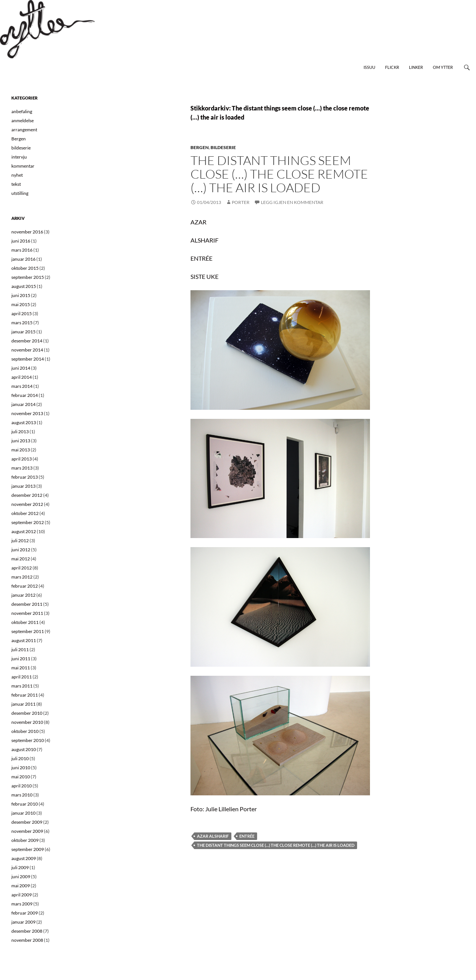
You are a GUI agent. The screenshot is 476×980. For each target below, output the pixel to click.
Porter (241, 202)
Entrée (247, 836)
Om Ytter (443, 67)
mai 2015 (21, 304)
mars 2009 (22, 904)
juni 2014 (21, 368)
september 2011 (28, 631)
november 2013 (27, 413)
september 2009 (28, 849)
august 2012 (24, 531)
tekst (16, 184)
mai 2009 (21, 886)
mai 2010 (21, 777)
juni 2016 (21, 241)
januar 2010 (23, 813)
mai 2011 (21, 668)
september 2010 (28, 740)
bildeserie (223, 147)
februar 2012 (25, 586)
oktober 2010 (25, 731)
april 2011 (22, 677)
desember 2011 (27, 604)
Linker (416, 67)
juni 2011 (21, 659)
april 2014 (22, 377)
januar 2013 (23, 486)
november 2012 (27, 504)
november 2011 (27, 613)
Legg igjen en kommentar (292, 202)
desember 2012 (27, 495)
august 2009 (24, 858)
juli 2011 (20, 649)
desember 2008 (27, 931)
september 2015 (28, 277)
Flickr (392, 67)
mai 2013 (21, 450)
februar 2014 (25, 395)
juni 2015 (21, 295)
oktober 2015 (25, 268)
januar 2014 (23, 404)
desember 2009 (27, 822)
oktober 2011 (25, 622)
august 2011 (24, 640)
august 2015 (24, 286)
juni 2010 (21, 768)
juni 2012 (21, 550)
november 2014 (27, 350)
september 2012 (28, 522)
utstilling (20, 193)
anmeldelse (23, 121)
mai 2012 (21, 559)
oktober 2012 (25, 513)
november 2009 (27, 831)
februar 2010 (25, 804)
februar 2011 (25, 695)
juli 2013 (20, 432)
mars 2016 (22, 250)
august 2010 (24, 749)
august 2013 (24, 422)
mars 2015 (22, 323)
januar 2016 (23, 259)
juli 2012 (20, 541)
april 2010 (22, 786)
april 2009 (22, 895)
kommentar (23, 166)
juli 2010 (20, 758)
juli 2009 (20, 867)
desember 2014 (27, 341)
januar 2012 (23, 595)
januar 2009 (23, 922)
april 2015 (22, 313)
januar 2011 (23, 704)
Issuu (369, 67)
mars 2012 (22, 577)
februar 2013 (25, 477)
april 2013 (22, 459)
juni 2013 (21, 441)
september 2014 (28, 359)
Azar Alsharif (213, 836)
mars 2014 (22, 386)
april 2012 (22, 568)
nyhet (17, 175)
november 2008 (27, 940)
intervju (19, 157)
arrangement (24, 130)
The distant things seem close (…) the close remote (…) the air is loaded (279, 174)
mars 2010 (22, 795)
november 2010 (27, 722)
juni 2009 (21, 877)
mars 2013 (22, 468)
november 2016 (27, 232)
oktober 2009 (25, 840)
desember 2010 (27, 713)
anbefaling (22, 111)
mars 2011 (22, 686)
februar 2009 (25, 913)
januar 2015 (23, 332)
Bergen (200, 147)
